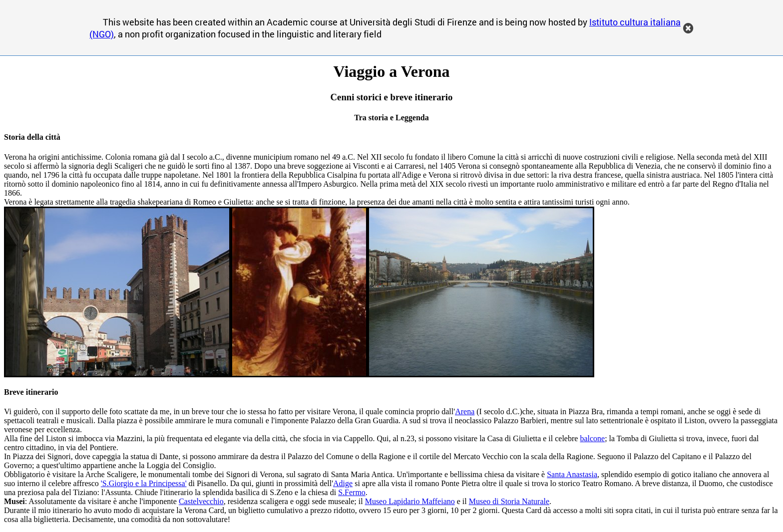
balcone (592, 438)
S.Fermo (352, 492)
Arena (465, 411)
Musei (14, 501)
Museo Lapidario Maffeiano (410, 501)
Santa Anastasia (572, 474)
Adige (343, 483)
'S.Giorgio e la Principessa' (144, 483)
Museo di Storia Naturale (509, 501)
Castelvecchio (201, 501)
